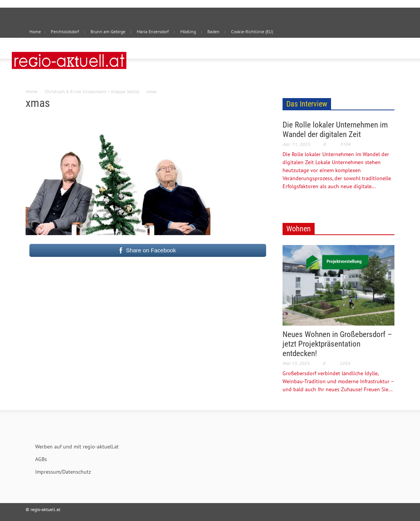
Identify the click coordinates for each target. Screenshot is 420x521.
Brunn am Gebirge (108, 31)
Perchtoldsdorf (65, 31)
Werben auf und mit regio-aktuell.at (77, 447)
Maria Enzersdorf (153, 31)
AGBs (41, 459)
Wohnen (299, 229)
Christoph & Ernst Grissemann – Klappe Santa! (92, 91)
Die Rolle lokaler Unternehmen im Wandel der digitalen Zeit (335, 130)
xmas (38, 103)
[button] (386, 49)
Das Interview (307, 104)
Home (32, 91)
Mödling (188, 31)
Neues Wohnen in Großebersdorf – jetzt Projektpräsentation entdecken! (337, 344)
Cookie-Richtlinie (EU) (252, 31)
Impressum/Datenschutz (63, 472)
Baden (213, 31)
